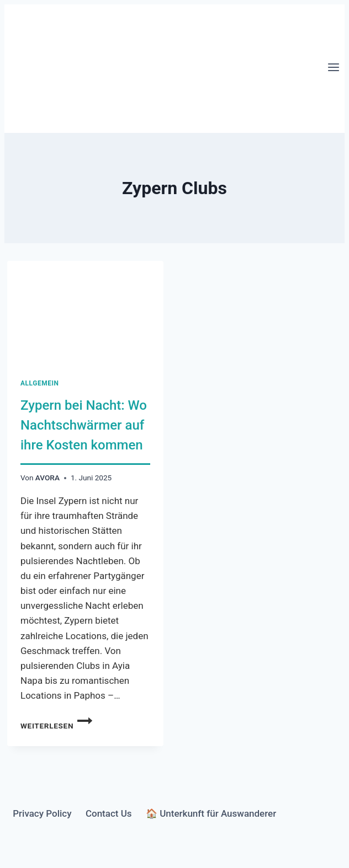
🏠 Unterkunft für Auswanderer (211, 813)
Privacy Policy (42, 813)
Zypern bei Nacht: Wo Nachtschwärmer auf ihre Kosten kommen (84, 425)
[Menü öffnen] (333, 68)
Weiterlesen (56, 726)
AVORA (47, 478)
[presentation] (85, 313)
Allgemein (40, 383)
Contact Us (109, 813)
